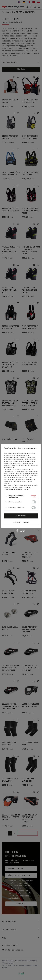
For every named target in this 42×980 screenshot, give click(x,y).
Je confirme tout (21, 516)
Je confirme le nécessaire (21, 522)
